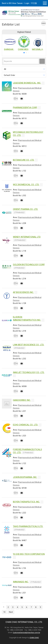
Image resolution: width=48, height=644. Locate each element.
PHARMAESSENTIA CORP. (25, 107)
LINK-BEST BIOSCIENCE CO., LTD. (29, 345)
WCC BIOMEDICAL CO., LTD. (26, 184)
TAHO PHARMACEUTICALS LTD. (28, 526)
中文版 (34, 3)
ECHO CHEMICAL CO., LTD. (25, 425)
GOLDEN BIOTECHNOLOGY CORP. (29, 265)
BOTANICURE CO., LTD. (24, 160)
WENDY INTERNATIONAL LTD (27, 237)
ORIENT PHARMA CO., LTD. (25, 209)
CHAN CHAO (34, 638)
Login (27, 3)
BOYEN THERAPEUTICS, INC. (26, 502)
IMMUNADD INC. (21, 582)
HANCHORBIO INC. (22, 400)
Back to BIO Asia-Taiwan (12, 3)
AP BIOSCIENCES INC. (23, 292)
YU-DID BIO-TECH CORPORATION (29, 554)
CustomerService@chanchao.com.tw (26, 633)
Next (11, 612)
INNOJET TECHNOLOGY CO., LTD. (29, 372)
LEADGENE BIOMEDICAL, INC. (27, 83)
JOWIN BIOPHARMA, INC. (25, 477)
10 (4, 612)
